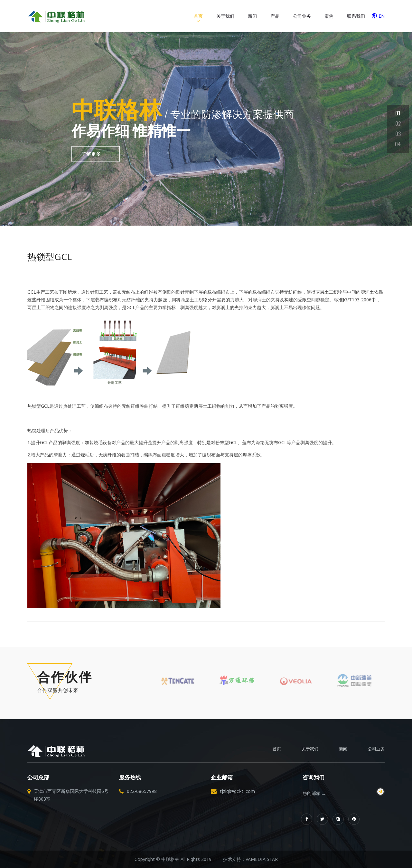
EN (378, 16)
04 (398, 144)
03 (398, 134)
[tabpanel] (206, 129)
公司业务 (302, 16)
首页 (198, 16)
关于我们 (225, 16)
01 (398, 113)
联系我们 (356, 16)
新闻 (252, 16)
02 (398, 123)
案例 (329, 16)
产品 (275, 16)
